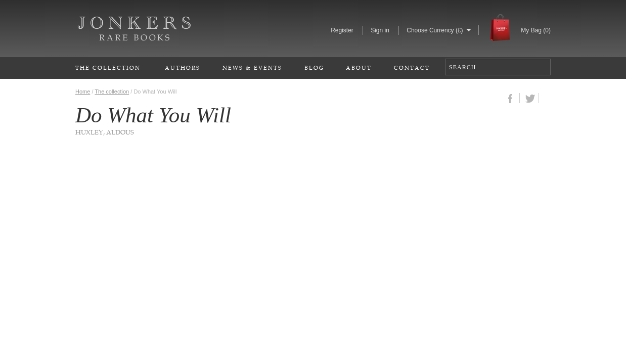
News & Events (252, 67)
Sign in (380, 30)
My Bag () (536, 30)
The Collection (108, 67)
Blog (314, 67)
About (359, 67)
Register (342, 30)
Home (83, 92)
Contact (412, 67)
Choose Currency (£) (435, 30)
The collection (112, 92)
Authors (183, 67)
